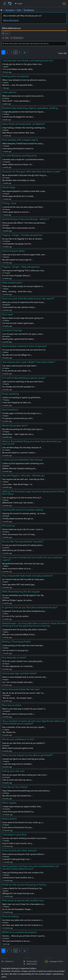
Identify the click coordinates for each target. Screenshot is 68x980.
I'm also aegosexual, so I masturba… (18, 666)
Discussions (10, 10)
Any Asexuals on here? (14, 658)
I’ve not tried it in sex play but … (16, 650)
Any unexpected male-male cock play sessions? (27, 576)
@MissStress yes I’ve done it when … (18, 550)
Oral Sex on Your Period (15, 787)
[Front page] (1, 10)
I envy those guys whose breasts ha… (18, 812)
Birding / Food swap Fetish (16, 642)
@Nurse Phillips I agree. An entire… (18, 600)
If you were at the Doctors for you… (18, 827)
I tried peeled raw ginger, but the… (17, 244)
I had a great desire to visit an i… (16, 212)
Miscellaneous (29, 10)
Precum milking (10, 917)
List (5, 33)
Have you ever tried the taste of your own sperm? (28, 299)
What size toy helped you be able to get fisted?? (28, 755)
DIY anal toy (9, 526)
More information (11, 20)
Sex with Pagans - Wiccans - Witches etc (23, 476)
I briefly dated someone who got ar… (18, 519)
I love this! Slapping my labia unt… (17, 402)
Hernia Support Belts (13, 251)
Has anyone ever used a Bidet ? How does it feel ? (29, 362)
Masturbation (10, 819)
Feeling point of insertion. (16, 76)
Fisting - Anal (9, 203)
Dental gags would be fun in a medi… (18, 196)
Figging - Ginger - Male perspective (21, 267)
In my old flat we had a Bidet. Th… (17, 371)
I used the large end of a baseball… (17, 764)
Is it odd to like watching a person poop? (24, 378)
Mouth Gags (9, 187)
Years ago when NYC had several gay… (19, 584)
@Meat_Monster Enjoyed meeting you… (19, 468)
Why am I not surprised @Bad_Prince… (19, 634)
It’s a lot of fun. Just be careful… (16, 616)
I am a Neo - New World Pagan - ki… (18, 484)
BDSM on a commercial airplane (19, 932)
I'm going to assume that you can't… (18, 418)
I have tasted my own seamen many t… (19, 307)
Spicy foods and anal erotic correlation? (24, 124)
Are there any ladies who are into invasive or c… (23, 925)
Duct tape (7, 314)
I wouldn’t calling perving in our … (17, 859)
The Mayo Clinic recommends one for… (19, 228)
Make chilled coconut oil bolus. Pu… (18, 164)
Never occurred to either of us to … (17, 569)
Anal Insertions (10, 410)
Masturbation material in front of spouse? (24, 346)
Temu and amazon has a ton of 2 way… (19, 534)
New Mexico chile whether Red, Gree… (19, 133)
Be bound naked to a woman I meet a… (19, 453)
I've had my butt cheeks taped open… (19, 323)
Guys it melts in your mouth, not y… (18, 843)
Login (19, 3)
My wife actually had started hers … (18, 796)
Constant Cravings (12, 330)
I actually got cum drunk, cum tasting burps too (28, 61)
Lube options (9, 92)
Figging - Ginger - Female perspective (22, 235)
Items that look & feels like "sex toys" (21, 689)
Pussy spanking (11, 394)
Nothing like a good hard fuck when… (19, 339)
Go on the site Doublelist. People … (17, 909)
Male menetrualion (12, 283)
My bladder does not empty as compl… (19, 180)
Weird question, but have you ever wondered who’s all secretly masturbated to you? (30, 868)
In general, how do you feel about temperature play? (30, 608)
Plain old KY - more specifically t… (17, 101)
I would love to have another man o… (18, 878)
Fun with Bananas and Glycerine (19, 156)
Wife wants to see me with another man (23, 901)
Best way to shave (12, 705)
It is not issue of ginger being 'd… (17, 275)
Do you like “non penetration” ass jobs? (23, 542)
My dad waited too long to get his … (18, 260)
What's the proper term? (15, 426)
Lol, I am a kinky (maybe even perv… (18, 682)
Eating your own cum (13, 771)
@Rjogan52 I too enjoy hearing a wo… (19, 893)
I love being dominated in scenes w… (18, 149)
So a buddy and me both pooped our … (19, 387)
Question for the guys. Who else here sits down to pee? (31, 172)
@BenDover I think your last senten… (18, 503)
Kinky (19, 10)
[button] (25, 52)
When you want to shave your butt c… (19, 714)
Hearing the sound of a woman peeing (23, 510)
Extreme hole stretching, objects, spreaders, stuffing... (30, 108)
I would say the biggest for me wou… (18, 117)
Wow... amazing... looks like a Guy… (17, 291)
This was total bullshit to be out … (17, 941)
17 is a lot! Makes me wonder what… (18, 69)
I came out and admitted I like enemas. (23, 460)
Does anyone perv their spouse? (19, 851)
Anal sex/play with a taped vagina (20, 140)
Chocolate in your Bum (14, 835)
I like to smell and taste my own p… (17, 780)
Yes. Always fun (9, 732)
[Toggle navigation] (5, 3)
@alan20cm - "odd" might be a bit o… (18, 434)
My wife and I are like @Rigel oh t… (17, 355)
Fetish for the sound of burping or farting (24, 885)
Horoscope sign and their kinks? (19, 673)
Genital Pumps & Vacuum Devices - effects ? (26, 219)
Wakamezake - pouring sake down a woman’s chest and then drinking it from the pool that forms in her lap (34, 625)
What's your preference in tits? (18, 739)
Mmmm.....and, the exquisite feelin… (18, 85)
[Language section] (64, 4)
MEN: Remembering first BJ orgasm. (21, 592)
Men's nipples (9, 803)
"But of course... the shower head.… (18, 698)
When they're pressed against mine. (18, 748)
